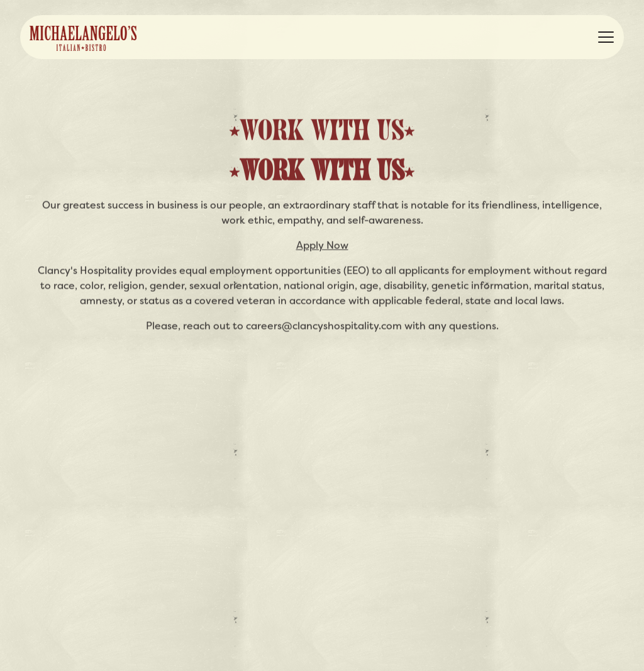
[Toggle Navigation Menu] (606, 37)
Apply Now (322, 245)
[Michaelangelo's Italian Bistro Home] (83, 37)
